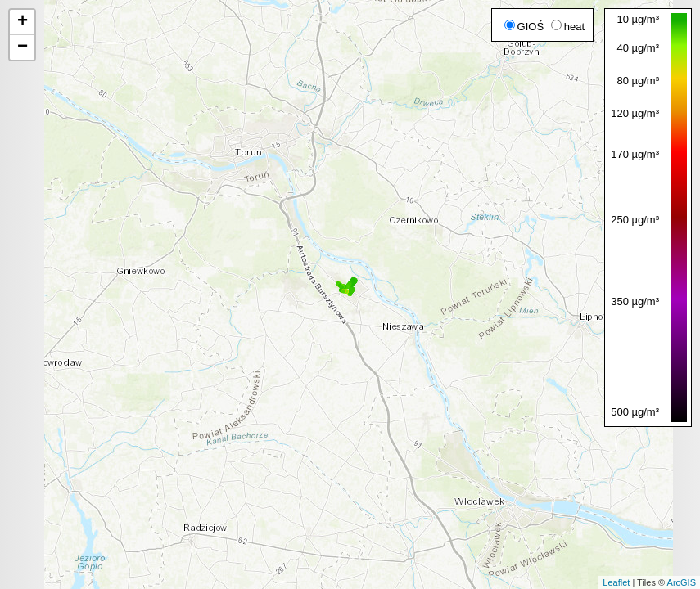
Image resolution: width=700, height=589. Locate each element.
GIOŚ (524, 27)
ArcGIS (682, 582)
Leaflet (616, 582)
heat (568, 27)
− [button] (23, 47)
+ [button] (23, 22)
